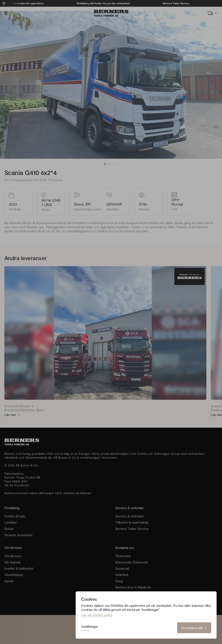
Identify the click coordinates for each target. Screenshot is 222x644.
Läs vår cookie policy (97, 615)
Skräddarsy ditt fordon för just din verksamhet (111, 3)
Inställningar (90, 627)
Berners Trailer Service (183, 3)
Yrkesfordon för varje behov (35, 3)
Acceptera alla (194, 628)
